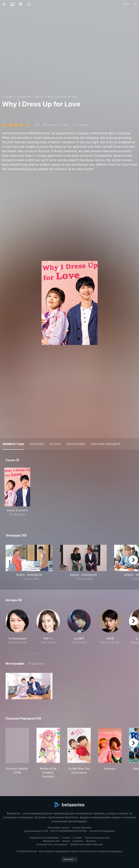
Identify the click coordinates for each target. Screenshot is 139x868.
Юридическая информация (44, 838)
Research (91, 841)
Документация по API (36, 831)
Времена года (13, 444)
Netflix (40, 97)
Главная (7, 97)
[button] (17, 627)
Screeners (78, 841)
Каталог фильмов (82, 828)
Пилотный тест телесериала (52, 844)
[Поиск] (135, 4)
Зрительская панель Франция (86, 844)
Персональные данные (97, 838)
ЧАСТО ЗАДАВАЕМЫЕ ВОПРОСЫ (68, 831)
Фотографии (76, 444)
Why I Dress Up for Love (63, 97)
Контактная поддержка (102, 831)
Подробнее (36, 664)
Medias (66, 841)
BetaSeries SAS (51, 841)
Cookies (66, 838)
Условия (77, 838)
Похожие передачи (106, 444)
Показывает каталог (59, 828)
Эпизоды (37, 444)
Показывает (24, 97)
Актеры (55, 444)
